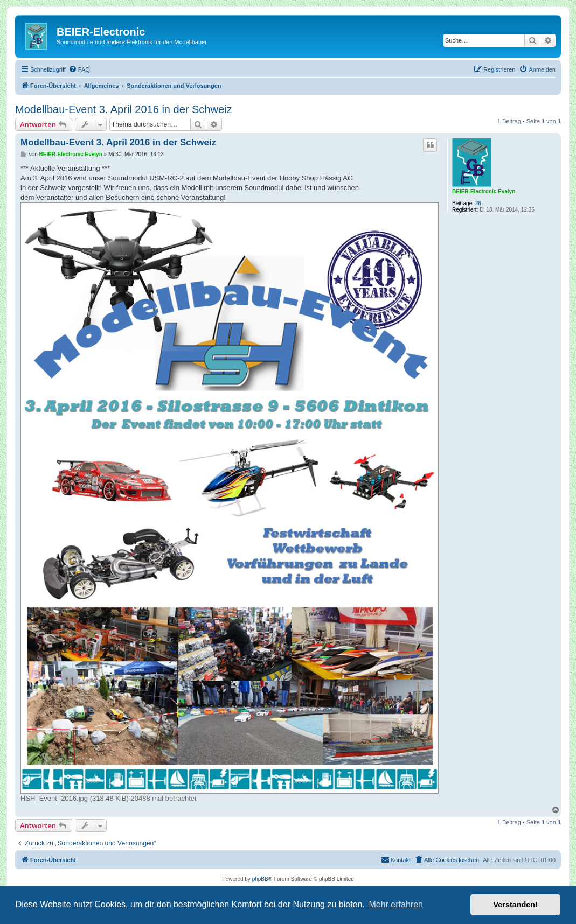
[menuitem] (79, 69)
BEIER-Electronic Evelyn (484, 191)
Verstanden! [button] (516, 905)
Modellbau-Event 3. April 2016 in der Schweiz (123, 109)
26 (478, 203)
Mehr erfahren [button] (396, 904)
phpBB (260, 879)
